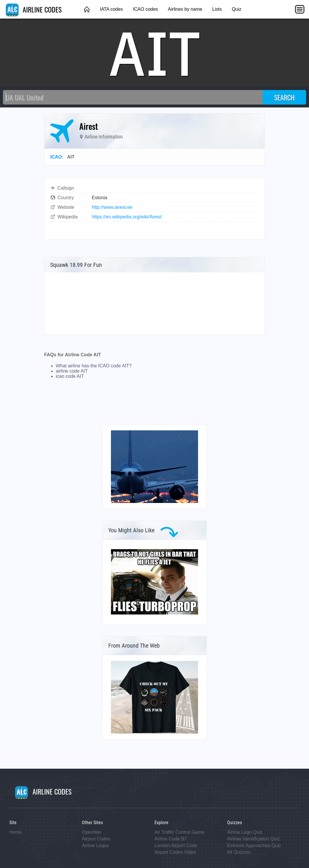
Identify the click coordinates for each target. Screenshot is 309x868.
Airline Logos (95, 845)
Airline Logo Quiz (245, 832)
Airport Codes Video (175, 852)
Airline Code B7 (171, 839)
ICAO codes (145, 9)
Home (16, 832)
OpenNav (92, 832)
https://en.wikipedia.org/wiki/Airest (127, 217)
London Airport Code (176, 845)
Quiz (237, 9)
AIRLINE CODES (34, 9)
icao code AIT (70, 376)
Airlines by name (185, 9)
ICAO (56, 157)
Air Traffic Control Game (179, 832)
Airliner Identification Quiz (253, 839)
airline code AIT (72, 371)
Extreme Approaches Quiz (254, 845)
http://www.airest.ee (112, 207)
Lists (217, 9)
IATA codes (111, 9)
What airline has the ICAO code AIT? (94, 366)
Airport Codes (96, 839)
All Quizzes (239, 852)
